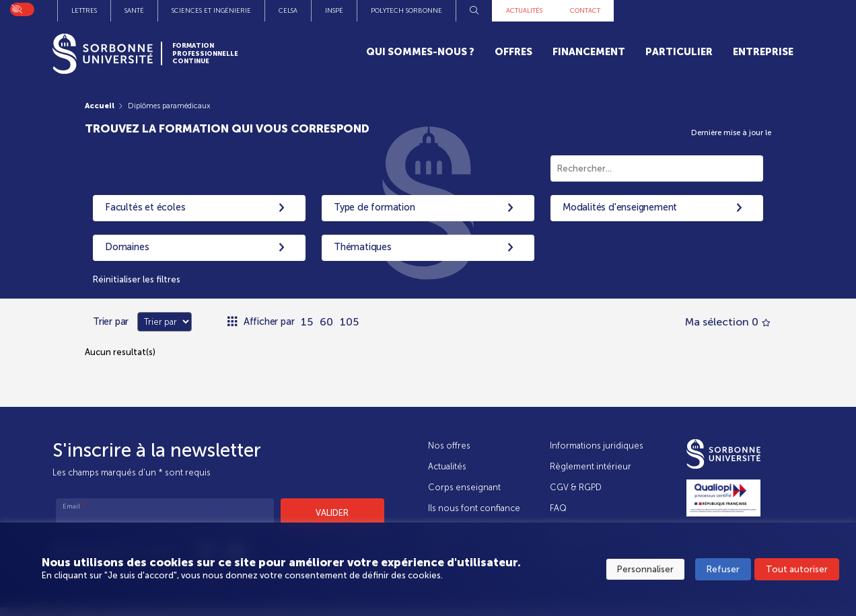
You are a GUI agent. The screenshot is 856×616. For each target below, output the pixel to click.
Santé (324, 10)
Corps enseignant (464, 487)
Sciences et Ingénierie (401, 10)
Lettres (274, 10)
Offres (513, 52)
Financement (589, 52)
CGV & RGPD (576, 487)
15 (307, 322)
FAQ (558, 509)
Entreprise (763, 52)
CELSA (478, 10)
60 (326, 322)
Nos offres (449, 446)
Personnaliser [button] (645, 569)
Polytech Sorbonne (596, 10)
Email (74, 506)
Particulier (679, 52)
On (16, 8)
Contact (775, 10)
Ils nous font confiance (474, 509)
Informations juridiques (597, 446)
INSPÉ (524, 10)
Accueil (100, 106)
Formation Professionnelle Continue (205, 53)
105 (349, 322)
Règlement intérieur (591, 466)
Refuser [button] (723, 569)
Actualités (714, 10)
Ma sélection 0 (728, 322)
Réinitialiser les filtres (137, 279)
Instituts (219, 10)
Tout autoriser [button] (797, 569)
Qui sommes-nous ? (420, 52)
